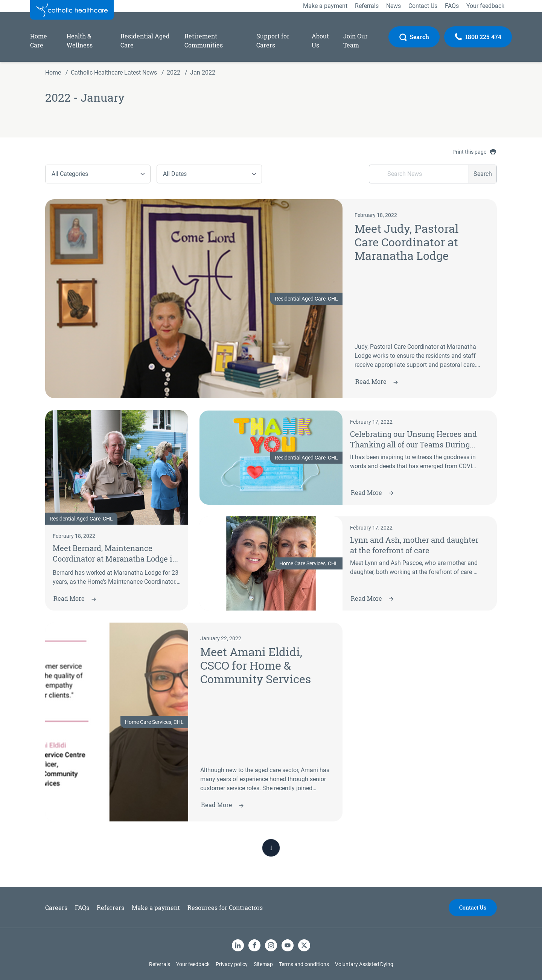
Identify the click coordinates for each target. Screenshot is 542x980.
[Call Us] (478, 37)
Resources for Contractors (225, 907)
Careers (56, 907)
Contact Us (473, 907)
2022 (174, 73)
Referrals (160, 964)
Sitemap (263, 964)
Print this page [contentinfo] (474, 152)
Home (53, 73)
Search (483, 174)
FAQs (82, 907)
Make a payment (156, 907)
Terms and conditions (304, 964)
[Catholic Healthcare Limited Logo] (72, 10)
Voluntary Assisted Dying (364, 964)
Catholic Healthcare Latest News (114, 73)
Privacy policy (232, 964)
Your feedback (193, 964)
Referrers (110, 907)
